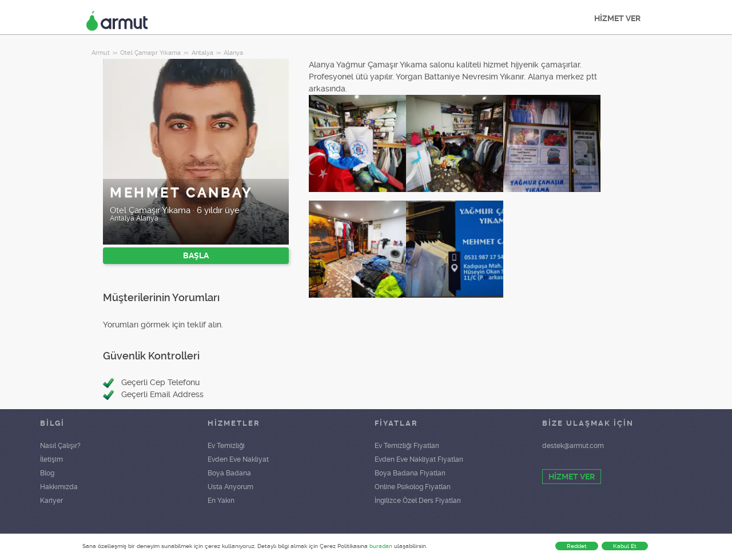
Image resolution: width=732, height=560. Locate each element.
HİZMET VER (617, 18)
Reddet (577, 546)
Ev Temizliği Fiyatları (407, 446)
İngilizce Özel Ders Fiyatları (418, 501)
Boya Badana (229, 473)
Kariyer (51, 501)
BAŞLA (196, 255)
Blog (47, 473)
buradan (381, 546)
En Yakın (221, 501)
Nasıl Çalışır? (60, 446)
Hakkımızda (59, 487)
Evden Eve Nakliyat (238, 459)
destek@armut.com (573, 446)
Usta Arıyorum (230, 487)
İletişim (51, 459)
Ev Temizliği (226, 446)
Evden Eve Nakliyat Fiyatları (419, 459)
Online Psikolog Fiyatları (413, 487)
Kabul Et (625, 546)
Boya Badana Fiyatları (410, 473)
